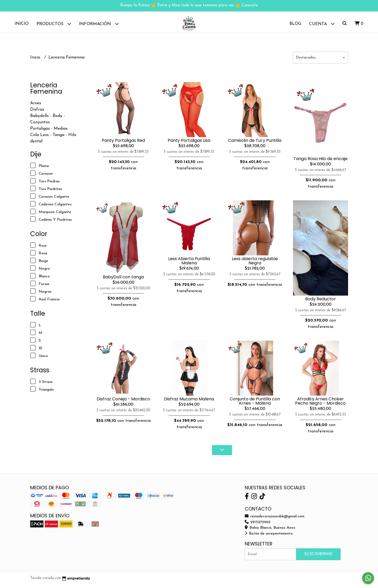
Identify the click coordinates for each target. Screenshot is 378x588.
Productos (54, 24)
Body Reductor (321, 302)
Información (99, 24)
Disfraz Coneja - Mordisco (123, 402)
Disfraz (37, 112)
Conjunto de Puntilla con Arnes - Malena (255, 404)
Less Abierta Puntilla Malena (189, 263)
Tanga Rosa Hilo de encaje (320, 161)
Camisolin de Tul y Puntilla (255, 143)
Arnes (36, 106)
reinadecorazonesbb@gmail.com (275, 519)
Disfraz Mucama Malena (189, 402)
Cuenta (322, 24)
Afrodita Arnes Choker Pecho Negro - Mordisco (320, 404)
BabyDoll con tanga (123, 280)
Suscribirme (318, 557)
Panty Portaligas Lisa (189, 143)
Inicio (22, 24)
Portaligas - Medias (49, 131)
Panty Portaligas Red (123, 143)
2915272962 (258, 525)
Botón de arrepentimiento (269, 536)
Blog (295, 24)
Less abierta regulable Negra (255, 263)
